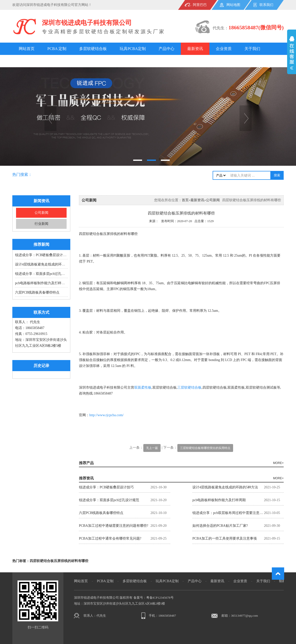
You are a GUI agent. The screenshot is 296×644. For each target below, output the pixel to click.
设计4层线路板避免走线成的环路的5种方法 (48, 264)
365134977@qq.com (245, 616)
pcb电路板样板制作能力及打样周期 (42, 283)
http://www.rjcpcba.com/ (106, 415)
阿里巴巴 (200, 5)
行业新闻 (41, 224)
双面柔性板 (143, 388)
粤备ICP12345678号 (160, 598)
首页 (185, 200)
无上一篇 (152, 448)
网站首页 (27, 49)
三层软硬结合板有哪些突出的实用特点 (205, 448)
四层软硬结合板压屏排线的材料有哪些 (59, 561)
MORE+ (278, 463)
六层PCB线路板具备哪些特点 (37, 292)
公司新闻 (41, 213)
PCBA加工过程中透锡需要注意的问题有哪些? (114, 526)
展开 (292, 56)
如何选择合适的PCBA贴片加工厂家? (220, 526)
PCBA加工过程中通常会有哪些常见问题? (110, 538)
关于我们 (252, 49)
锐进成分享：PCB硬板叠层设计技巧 (42, 255)
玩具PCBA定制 (133, 49)
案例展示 (55, 61)
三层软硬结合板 (189, 388)
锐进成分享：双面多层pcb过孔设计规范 (45, 274)
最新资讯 (195, 49)
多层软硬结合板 (93, 49)
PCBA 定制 (57, 49)
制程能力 (27, 61)
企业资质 (224, 49)
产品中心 (166, 49)
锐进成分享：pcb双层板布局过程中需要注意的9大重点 (228, 513)
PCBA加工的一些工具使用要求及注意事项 (225, 538)
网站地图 (233, 5)
